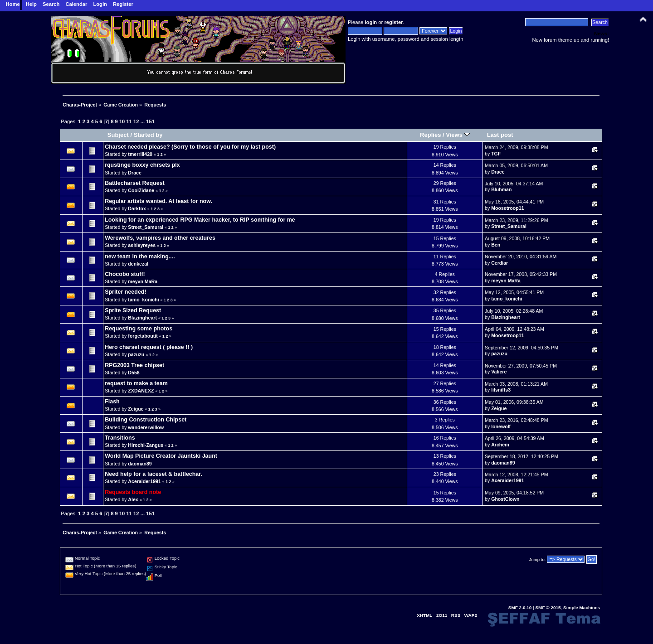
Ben (496, 245)
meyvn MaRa (143, 281)
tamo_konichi (143, 300)
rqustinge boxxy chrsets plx (142, 165)
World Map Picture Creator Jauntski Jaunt (161, 456)
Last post (500, 135)
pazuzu (136, 354)
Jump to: (538, 559)
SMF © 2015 (548, 608)
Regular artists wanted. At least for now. (158, 201)
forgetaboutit (143, 336)
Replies (430, 135)
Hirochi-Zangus (146, 445)
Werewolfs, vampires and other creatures (160, 238)
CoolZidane (141, 190)
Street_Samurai (146, 227)
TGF (496, 154)
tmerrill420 (140, 154)
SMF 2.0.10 (520, 608)
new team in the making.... (140, 257)
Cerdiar (499, 263)
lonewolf (501, 426)
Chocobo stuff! (125, 274)
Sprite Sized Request (133, 310)
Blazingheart (142, 318)
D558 (134, 373)
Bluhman (501, 189)
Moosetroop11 (507, 208)
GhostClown (505, 499)
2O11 (442, 615)
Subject (118, 135)
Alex (133, 499)
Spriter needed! (125, 292)
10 (122, 121)
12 (136, 121)
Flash (112, 402)
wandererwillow (146, 427)
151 (150, 121)
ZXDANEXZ (141, 391)
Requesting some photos (139, 329)
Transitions (120, 438)
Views (458, 135)
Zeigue (136, 409)
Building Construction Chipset (146, 420)
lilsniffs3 (501, 390)
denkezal (138, 264)
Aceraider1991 (144, 481)
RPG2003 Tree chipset (134, 365)
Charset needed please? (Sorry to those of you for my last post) (190, 147)
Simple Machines (582, 608)
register (393, 22)
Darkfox (137, 208)
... (143, 121)
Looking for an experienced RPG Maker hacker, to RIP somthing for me (200, 220)
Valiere (499, 372)
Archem (500, 445)
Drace (134, 173)
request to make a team (136, 383)
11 (129, 121)
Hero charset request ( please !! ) (149, 347)
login (371, 22)
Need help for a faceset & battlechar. (154, 474)
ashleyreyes (142, 245)
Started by (148, 135)
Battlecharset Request (135, 183)
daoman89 (140, 464)
